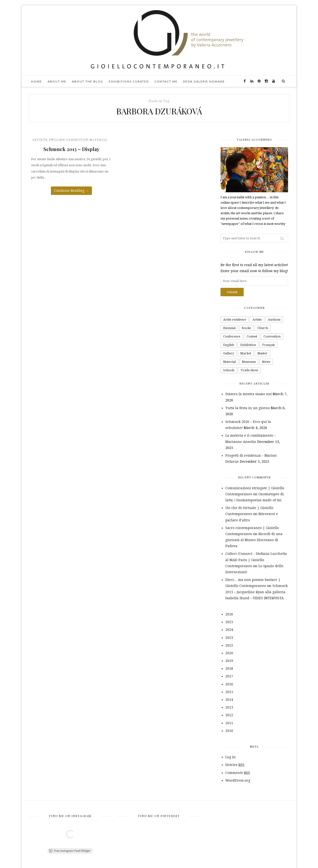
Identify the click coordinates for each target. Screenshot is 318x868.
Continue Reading (71, 191)
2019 (229, 661)
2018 (229, 668)
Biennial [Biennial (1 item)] (229, 328)
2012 (229, 715)
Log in (231, 757)
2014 (229, 700)
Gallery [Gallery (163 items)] (229, 353)
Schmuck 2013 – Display (71, 149)
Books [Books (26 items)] (246, 328)
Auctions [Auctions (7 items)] (274, 320)
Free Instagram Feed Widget (69, 851)
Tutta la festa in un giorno (248, 408)
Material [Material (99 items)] (229, 362)
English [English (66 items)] (229, 345)
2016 (229, 684)
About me (57, 81)
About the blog (88, 81)
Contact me (166, 81)
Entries (235, 765)
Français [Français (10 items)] (269, 345)
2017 (229, 676)
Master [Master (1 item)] (263, 353)
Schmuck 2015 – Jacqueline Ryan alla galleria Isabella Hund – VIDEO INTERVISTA (256, 592)
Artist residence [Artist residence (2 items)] (235, 320)
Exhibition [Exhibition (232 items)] (248, 345)
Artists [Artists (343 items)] (257, 320)
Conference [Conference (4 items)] (232, 336)
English (57, 139)
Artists (40, 139)
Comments (238, 773)
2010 (229, 731)
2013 (229, 707)
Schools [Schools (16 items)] (229, 370)
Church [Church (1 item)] (263, 328)
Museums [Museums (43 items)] (249, 362)
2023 (229, 638)
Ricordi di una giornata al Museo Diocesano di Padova (254, 540)
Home (37, 81)
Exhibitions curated (129, 81)
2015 (229, 692)
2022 (229, 645)
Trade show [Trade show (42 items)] (249, 370)
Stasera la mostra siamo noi (249, 394)
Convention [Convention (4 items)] (272, 336)
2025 (229, 622)
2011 (229, 723)
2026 (229, 614)
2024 (229, 630)
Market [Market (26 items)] (246, 353)
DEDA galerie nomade (204, 81)
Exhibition (77, 139)
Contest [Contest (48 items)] (252, 336)
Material (99, 139)
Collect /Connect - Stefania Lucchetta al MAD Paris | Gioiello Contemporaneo (256, 560)
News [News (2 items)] (266, 362)
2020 (229, 653)
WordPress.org (238, 780)
